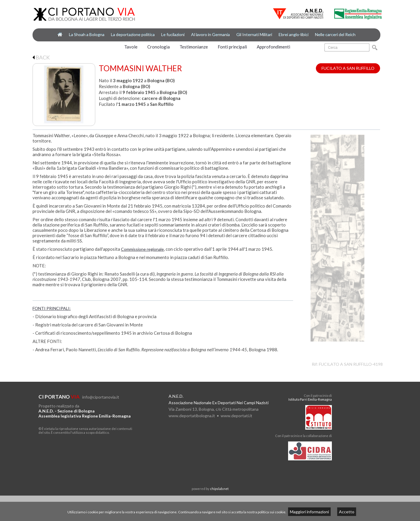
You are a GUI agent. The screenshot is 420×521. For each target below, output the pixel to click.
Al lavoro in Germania (210, 34)
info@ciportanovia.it (101, 397)
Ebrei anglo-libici (294, 34)
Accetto (347, 512)
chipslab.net (219, 489)
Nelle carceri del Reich (335, 34)
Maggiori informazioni (309, 512)
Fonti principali (232, 47)
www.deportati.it (236, 416)
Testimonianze (194, 47)
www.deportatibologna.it (192, 416)
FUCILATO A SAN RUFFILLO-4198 (351, 364)
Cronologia (159, 47)
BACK (41, 57)
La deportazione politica (133, 34)
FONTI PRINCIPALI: (52, 308)
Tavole (131, 47)
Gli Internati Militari (254, 34)
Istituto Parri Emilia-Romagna (310, 399)
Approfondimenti (273, 47)
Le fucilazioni (173, 34)
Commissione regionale (142, 249)
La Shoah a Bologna (87, 34)
